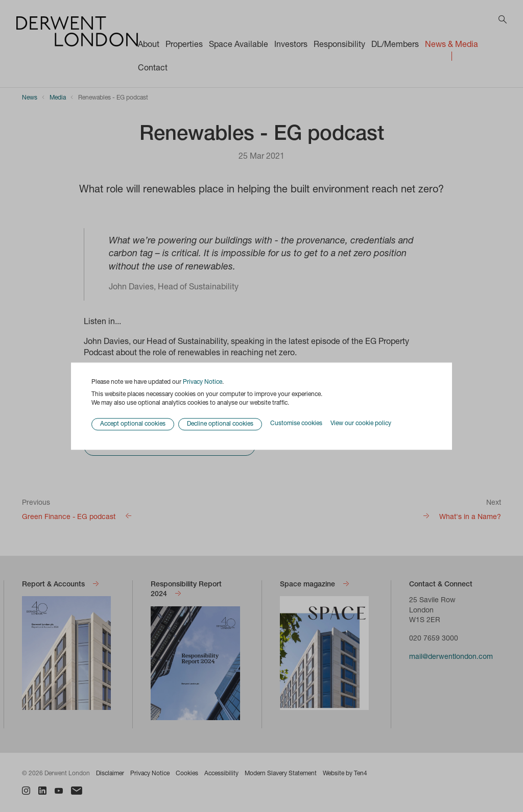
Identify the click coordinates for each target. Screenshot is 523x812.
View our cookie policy (361, 424)
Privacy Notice (203, 382)
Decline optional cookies (220, 424)
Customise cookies (296, 424)
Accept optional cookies (133, 424)
